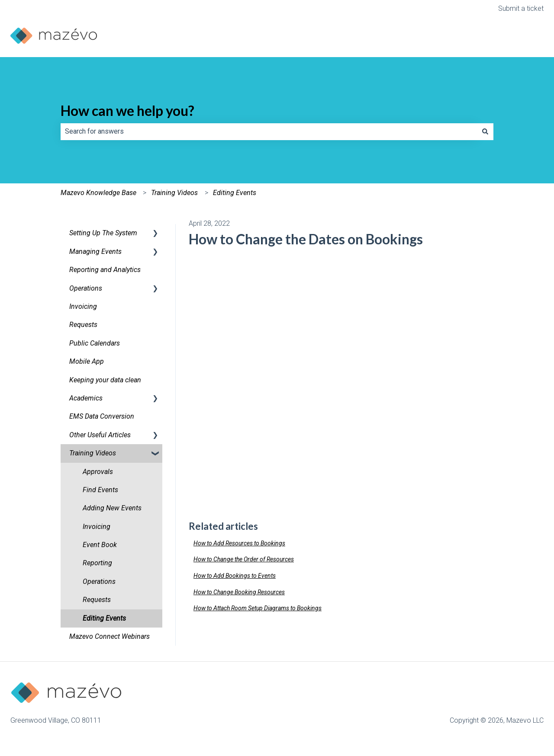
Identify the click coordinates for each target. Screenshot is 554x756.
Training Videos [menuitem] (93, 453)
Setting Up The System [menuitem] (103, 233)
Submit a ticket (521, 8)
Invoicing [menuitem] (83, 306)
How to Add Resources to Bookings (239, 543)
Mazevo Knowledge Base (98, 193)
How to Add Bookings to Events (235, 576)
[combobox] (269, 131)
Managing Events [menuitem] (95, 251)
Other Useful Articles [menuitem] (100, 435)
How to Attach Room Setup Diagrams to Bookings (258, 608)
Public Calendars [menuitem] (95, 343)
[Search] (485, 131)
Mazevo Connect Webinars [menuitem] (110, 636)
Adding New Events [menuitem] (112, 508)
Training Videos (174, 193)
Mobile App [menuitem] (87, 361)
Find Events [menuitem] (100, 490)
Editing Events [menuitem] (104, 618)
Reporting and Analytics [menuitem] (105, 270)
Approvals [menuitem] (98, 472)
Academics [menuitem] (86, 398)
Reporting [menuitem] (97, 563)
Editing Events (235, 193)
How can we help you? (127, 111)
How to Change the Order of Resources (244, 559)
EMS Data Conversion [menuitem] (102, 416)
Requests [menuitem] (83, 325)
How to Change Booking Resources (239, 592)
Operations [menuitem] (86, 288)
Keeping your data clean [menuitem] (105, 380)
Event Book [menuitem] (100, 545)
